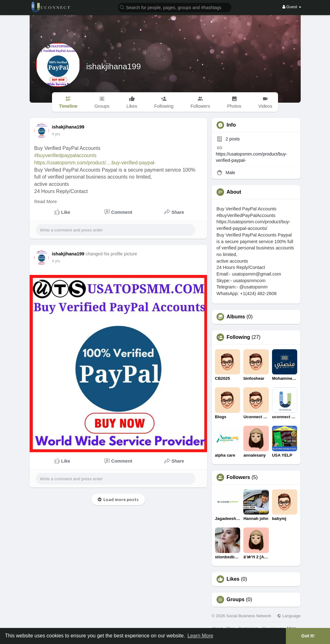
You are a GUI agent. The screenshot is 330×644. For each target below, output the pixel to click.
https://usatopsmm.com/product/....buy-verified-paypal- (95, 163)
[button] (175, 7)
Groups (236, 600)
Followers (238, 477)
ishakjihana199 (114, 66)
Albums (236, 317)
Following (238, 337)
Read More (46, 202)
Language (289, 616)
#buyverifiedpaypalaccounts (65, 155)
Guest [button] (292, 7)
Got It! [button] (308, 636)
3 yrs (56, 134)
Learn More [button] (200, 636)
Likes (233, 579)
